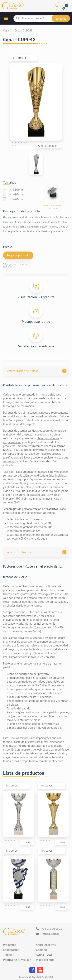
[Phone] (57, 6)
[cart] (66, 6)
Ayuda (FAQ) (44, 955)
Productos (10, 945)
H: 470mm (16, 199)
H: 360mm (16, 190)
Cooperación (11, 950)
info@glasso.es (51, 934)
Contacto (42, 950)
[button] (36, 371)
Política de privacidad (17, 960)
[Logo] (14, 932)
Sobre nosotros (46, 945)
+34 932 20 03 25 (52, 929)
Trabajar (8, 955)
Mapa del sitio (45, 960)
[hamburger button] (6, 18)
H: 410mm (16, 194)
